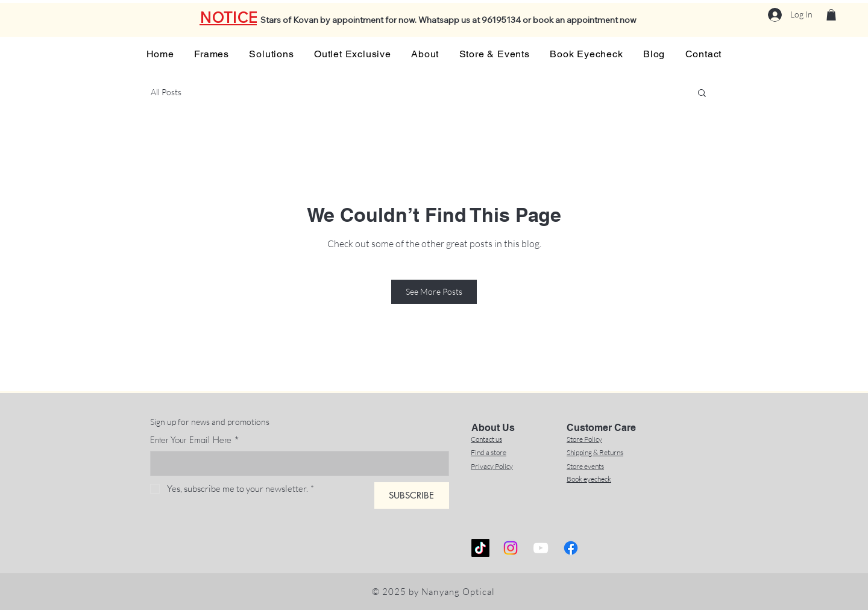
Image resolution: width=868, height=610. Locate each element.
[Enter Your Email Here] (296, 464)
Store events (585, 466)
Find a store (489, 452)
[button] (831, 15)
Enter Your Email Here (195, 440)
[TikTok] (480, 548)
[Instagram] (511, 548)
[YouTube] (541, 548)
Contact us (486, 439)
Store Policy (584, 439)
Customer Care (601, 428)
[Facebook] (571, 548)
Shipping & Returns (595, 452)
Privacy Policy (492, 466)
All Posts (166, 92)
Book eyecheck (589, 479)
